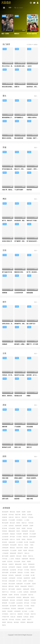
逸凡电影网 (5, 539)
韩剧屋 (26, 548)
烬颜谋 (28, 396)
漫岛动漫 (32, 531)
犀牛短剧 (12, 537)
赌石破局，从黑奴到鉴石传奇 (22, 344)
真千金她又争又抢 (7, 272)
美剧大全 (20, 545)
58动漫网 (32, 542)
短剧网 (29, 512)
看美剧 (18, 523)
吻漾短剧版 (30, 293)
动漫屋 (31, 548)
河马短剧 (27, 614)
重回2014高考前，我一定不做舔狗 (12, 138)
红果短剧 (30, 515)
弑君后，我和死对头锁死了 (10, 396)
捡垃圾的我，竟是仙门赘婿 (22, 221)
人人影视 (5, 526)
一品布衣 (29, 66)
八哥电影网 (5, 553)
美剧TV (29, 620)
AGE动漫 (31, 523)
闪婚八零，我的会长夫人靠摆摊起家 (12, 190)
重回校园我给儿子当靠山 (9, 118)
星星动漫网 (33, 537)
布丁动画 (19, 581)
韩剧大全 (18, 517)
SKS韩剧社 (19, 520)
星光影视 (5, 515)
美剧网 (24, 512)
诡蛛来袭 (5, 427)
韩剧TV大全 (5, 592)
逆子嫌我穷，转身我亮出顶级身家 (24, 241)
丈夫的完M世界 (19, 293)
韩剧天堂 (25, 537)
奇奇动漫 (29, 528)
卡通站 (32, 545)
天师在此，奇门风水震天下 (10, 375)
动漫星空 (11, 564)
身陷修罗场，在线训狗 (21, 324)
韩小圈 (26, 542)
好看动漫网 (12, 581)
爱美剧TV (20, 553)
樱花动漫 (12, 512)
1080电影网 (5, 545)
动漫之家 (11, 517)
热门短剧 (25, 611)
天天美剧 (19, 537)
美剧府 (18, 528)
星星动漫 (5, 564)
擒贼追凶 (17, 34)
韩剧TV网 (18, 515)
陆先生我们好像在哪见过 (9, 87)
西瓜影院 (5, 542)
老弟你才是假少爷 (7, 241)
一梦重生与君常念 (32, 118)
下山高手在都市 (19, 190)
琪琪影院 (5, 531)
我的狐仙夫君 (18, 396)
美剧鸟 (18, 531)
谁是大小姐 (18, 447)
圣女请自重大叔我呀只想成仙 (22, 66)
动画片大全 (13, 614)
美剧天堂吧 (19, 548)
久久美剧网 (19, 542)
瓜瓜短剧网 (12, 528)
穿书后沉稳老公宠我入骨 (9, 169)
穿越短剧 (12, 534)
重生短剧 (12, 523)
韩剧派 (26, 545)
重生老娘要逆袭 (19, 138)
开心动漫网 (33, 534)
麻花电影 (16, 622)
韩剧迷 (24, 539)
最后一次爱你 (5, 34)
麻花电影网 (5, 512)
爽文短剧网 (5, 523)
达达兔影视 (5, 537)
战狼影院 (12, 556)
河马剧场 (31, 517)
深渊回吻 (5, 293)
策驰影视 (5, 517)
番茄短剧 (12, 548)
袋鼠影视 (5, 520)
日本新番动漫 (6, 609)
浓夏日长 (17, 87)
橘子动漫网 (5, 556)
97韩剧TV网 (5, 617)
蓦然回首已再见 (19, 272)
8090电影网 (5, 550)
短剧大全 (12, 539)
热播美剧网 (18, 526)
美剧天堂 (24, 517)
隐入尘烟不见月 (31, 324)
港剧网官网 (27, 578)
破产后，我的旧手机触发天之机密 (11, 221)
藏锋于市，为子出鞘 (32, 344)
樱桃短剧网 (12, 531)
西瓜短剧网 (13, 545)
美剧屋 (18, 539)
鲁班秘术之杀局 (6, 447)
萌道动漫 (29, 539)
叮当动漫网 (12, 520)
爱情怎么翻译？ (19, 478)
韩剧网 (18, 512)
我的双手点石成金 (19, 375)
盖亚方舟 (29, 447)
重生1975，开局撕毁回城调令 (23, 169)
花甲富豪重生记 (19, 118)
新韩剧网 (25, 526)
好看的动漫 (5, 570)
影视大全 (5, 589)
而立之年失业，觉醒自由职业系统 (11, 66)
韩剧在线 (5, 586)
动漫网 (31, 526)
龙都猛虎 (5, 344)
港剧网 (33, 578)
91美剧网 (19, 534)
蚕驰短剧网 (13, 553)
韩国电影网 (25, 531)
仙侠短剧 (11, 526)
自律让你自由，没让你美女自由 (11, 324)
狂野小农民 (5, 499)
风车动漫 (11, 515)
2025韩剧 (19, 578)
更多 (36, 96)
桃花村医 (17, 499)
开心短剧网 (13, 550)
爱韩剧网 (25, 534)
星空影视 (5, 528)
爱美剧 (24, 515)
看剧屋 (17, 586)
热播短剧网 (12, 542)
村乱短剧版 (30, 427)
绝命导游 (29, 190)
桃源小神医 (30, 499)
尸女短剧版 (18, 427)
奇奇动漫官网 (11, 597)
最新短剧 (20, 573)
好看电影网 (5, 548)
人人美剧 (27, 520)
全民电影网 (5, 534)
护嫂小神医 (5, 478)
